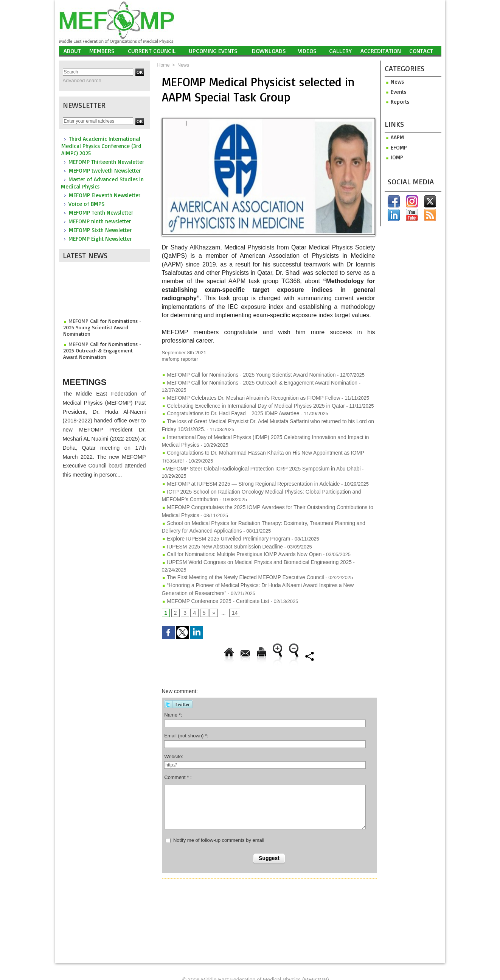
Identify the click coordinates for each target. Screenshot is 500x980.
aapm (394, 137)
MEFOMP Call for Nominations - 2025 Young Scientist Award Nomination (99, 328)
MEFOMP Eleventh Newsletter (105, 195)
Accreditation (381, 51)
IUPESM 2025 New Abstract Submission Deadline (219, 530)
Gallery (340, 51)
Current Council (152, 51)
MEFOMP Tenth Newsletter (101, 212)
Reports (396, 101)
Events (395, 91)
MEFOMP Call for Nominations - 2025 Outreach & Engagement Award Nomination (102, 350)
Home (163, 65)
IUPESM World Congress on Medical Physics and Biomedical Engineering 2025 (251, 545)
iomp (393, 157)
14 (233, 586)
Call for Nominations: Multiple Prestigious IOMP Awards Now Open (237, 537)
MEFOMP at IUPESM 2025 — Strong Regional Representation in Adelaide (246, 471)
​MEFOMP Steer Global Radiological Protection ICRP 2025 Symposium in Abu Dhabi (255, 456)
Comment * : (178, 750)
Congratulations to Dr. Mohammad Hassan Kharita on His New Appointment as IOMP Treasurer (268, 441)
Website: (174, 729)
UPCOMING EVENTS (213, 51)
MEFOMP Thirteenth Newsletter (106, 161)
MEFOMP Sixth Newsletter (100, 230)
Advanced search (80, 80)
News (183, 65)
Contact (421, 51)
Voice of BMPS (86, 203)
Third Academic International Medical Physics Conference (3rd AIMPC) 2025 (101, 146)
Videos (307, 51)
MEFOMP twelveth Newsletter (105, 170)
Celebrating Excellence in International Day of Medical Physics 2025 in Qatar (248, 397)
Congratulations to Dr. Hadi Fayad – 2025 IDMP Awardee (227, 404)
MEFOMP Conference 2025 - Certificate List (213, 574)
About (72, 51)
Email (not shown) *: (186, 708)
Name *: (173, 688)
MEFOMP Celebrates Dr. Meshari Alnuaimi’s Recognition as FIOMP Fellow (246, 389)
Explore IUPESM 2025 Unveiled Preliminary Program (222, 522)
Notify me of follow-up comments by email (219, 813)
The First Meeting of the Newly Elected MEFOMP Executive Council (238, 552)
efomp (395, 147)
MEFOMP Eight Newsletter (100, 238)
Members (102, 51)
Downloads (269, 51)
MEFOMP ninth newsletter (100, 221)
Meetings (89, 379)
